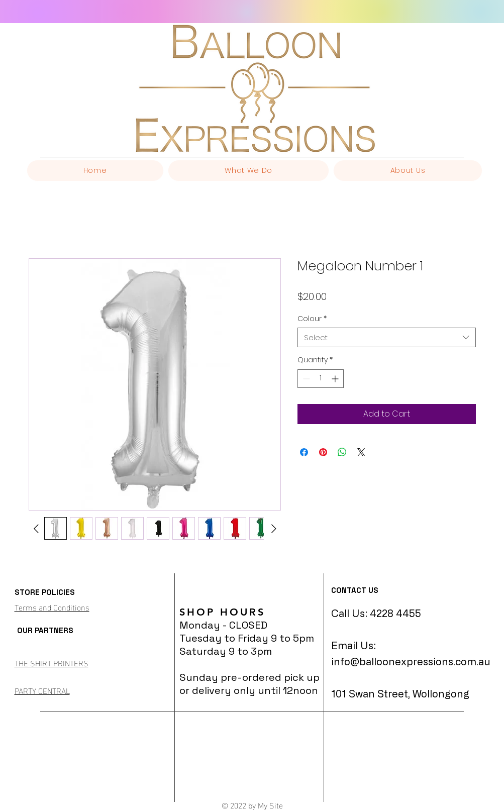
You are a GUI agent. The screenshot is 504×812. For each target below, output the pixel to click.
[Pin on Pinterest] (323, 452)
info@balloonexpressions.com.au (411, 662)
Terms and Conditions (52, 607)
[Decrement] (305, 379)
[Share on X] (361, 452)
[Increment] (336, 379)
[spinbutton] (321, 379)
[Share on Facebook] (304, 452)
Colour (312, 319)
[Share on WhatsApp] (342, 452)
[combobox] (387, 337)
